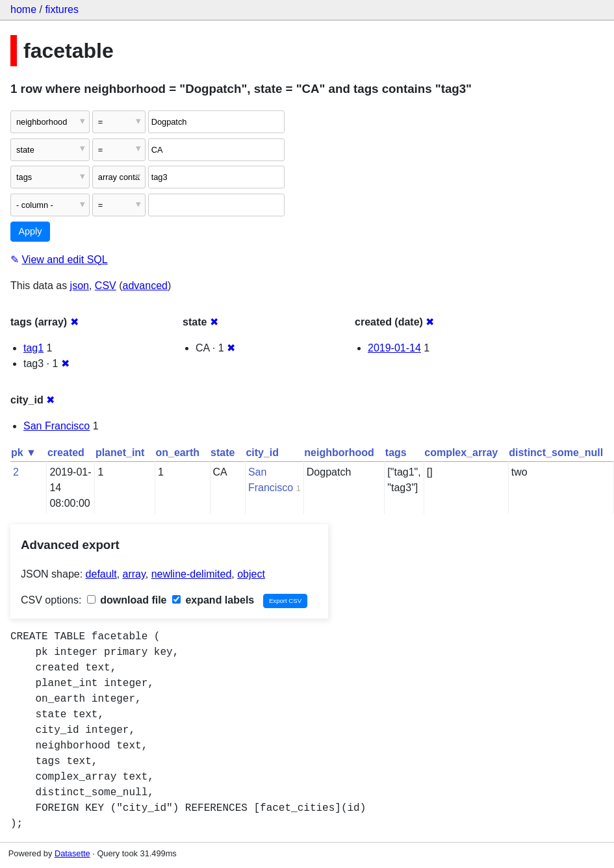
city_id (262, 453)
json (80, 286)
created (66, 453)
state (223, 453)
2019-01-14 (394, 348)
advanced (145, 286)
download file (127, 600)
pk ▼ (24, 453)
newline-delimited (192, 574)
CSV (106, 286)
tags (396, 453)
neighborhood (339, 453)
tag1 (33, 348)
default (101, 574)
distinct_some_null (556, 453)
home (23, 9)
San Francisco (57, 426)
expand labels (213, 600)
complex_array (461, 453)
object (251, 574)
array (134, 574)
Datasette (72, 853)
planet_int (120, 453)
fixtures (62, 9)
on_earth (177, 453)
